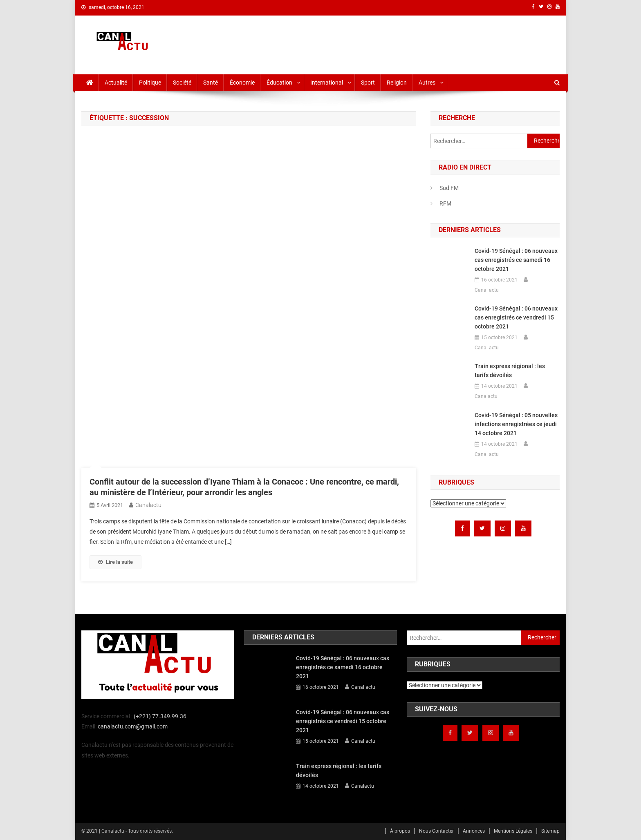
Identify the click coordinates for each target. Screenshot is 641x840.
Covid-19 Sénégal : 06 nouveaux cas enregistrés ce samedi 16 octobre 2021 (516, 260)
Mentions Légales (513, 831)
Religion (397, 83)
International (327, 83)
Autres (427, 83)
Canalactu (148, 505)
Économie (242, 83)
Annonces (474, 831)
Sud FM (449, 188)
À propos (400, 831)
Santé (211, 83)
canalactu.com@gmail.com (133, 726)
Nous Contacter (436, 831)
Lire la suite (115, 562)
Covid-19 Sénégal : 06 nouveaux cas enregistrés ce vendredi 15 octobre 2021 (516, 317)
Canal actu (487, 290)
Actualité (116, 83)
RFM (445, 203)
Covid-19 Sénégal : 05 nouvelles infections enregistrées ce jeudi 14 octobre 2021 (516, 424)
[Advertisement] (411, 43)
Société (182, 83)
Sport (368, 83)
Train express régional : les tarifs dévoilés (510, 371)
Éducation (279, 83)
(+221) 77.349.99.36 (160, 716)
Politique (150, 83)
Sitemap (550, 831)
